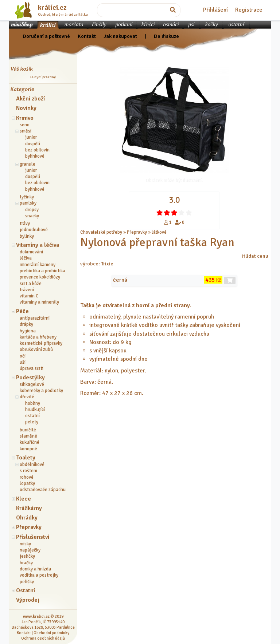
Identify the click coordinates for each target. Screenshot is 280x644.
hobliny (33, 403)
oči (23, 356)
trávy (25, 224)
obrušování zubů (36, 349)
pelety (32, 422)
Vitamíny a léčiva (38, 245)
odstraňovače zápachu (43, 490)
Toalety (26, 458)
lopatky (27, 483)
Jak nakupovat (120, 36)
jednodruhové (34, 230)
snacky (32, 216)
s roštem (28, 471)
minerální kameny (38, 265)
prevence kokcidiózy (40, 277)
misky (25, 544)
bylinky (27, 236)
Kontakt (87, 36)
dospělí (33, 144)
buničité (28, 430)
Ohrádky (27, 518)
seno (25, 125)
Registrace (249, 10)
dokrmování (31, 252)
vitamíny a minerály (39, 302)
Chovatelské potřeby (101, 232)
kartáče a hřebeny (38, 337)
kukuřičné (30, 442)
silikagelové (32, 384)
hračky (26, 563)
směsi (26, 131)
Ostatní (26, 590)
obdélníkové (32, 465)
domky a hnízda (35, 569)
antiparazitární (35, 318)
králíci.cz (52, 8)
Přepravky (29, 527)
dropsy (32, 210)
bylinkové (35, 156)
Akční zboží (30, 99)
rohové (27, 477)
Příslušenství (33, 537)
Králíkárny (29, 508)
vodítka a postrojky (39, 575)
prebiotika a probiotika (42, 271)
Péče (22, 311)
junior (31, 137)
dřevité (27, 397)
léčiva (26, 258)
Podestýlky (30, 378)
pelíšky (27, 582)
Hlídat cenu (255, 256)
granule (28, 164)
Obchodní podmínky (51, 633)
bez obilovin (37, 150)
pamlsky (28, 203)
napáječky (30, 550)
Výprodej (28, 600)
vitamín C (29, 296)
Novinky (26, 108)
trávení (27, 290)
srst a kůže (31, 284)
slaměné (28, 436)
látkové (159, 232)
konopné (28, 449)
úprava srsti (32, 368)
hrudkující (35, 410)
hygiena (28, 331)
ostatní (32, 416)
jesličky (27, 556)
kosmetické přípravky (41, 343)
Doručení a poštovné (46, 36)
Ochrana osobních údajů (43, 638)
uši (23, 362)
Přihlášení (215, 10)
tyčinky (27, 197)
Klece (24, 499)
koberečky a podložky (41, 391)
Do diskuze (166, 36)
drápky (26, 324)
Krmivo (25, 118)
